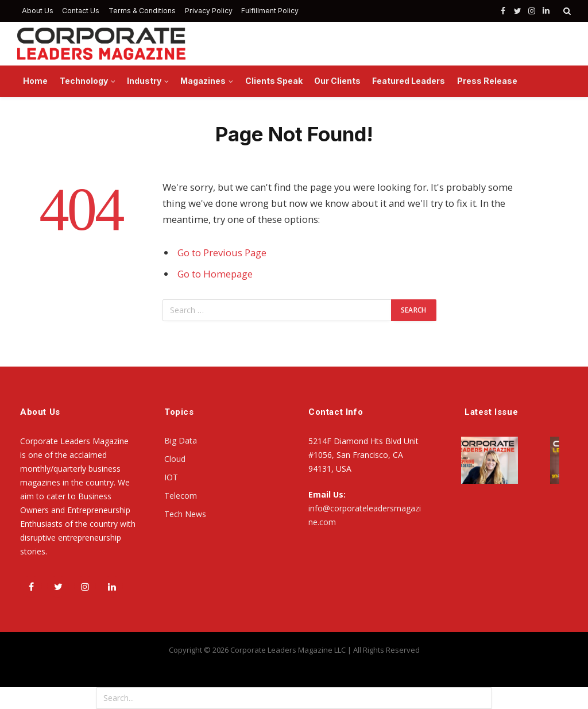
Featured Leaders (409, 81)
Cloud (175, 459)
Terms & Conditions (142, 11)
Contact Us (81, 11)
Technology (84, 81)
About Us (38, 11)
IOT (171, 477)
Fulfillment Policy (270, 11)
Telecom (181, 496)
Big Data (181, 440)
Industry (144, 81)
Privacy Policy (209, 11)
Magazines (203, 81)
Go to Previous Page (222, 253)
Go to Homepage (215, 274)
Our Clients (337, 81)
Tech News (185, 514)
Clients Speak (274, 81)
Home (35, 81)
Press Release (487, 81)
